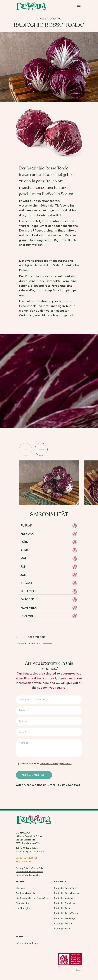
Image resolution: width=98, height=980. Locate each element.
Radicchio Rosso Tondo (66, 913)
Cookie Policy (38, 868)
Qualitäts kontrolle (26, 893)
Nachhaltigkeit (24, 908)
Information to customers (29, 872)
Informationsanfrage (27, 943)
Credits (79, 970)
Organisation (23, 903)
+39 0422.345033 (68, 785)
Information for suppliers (29, 875)
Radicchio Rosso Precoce (67, 893)
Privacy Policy (23, 868)
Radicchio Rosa (62, 908)
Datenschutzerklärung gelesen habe (56, 764)
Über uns (20, 888)
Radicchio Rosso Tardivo (67, 888)
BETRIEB (20, 882)
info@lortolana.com (33, 852)
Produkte (60, 882)
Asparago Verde (62, 929)
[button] (27, 450)
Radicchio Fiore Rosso (65, 903)
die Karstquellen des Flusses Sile (32, 898)
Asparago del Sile (63, 924)
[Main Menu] (79, 6)
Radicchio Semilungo (65, 919)
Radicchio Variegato (65, 898)
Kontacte (22, 937)
